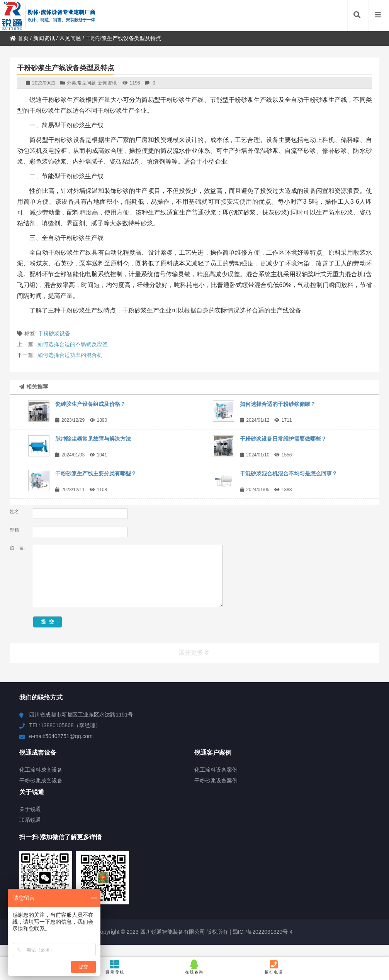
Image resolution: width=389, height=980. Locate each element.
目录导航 (115, 967)
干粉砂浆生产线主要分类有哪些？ (96, 473)
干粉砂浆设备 (54, 333)
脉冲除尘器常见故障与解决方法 (93, 439)
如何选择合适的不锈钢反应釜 (73, 344)
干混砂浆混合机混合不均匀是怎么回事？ (289, 473)
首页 (19, 38)
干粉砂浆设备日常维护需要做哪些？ (283, 439)
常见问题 (70, 38)
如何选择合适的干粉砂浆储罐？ (278, 404)
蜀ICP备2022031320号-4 (262, 943)
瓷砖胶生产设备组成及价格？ (90, 404)
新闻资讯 (44, 38)
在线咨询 (194, 967)
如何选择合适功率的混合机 (70, 355)
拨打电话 (274, 967)
